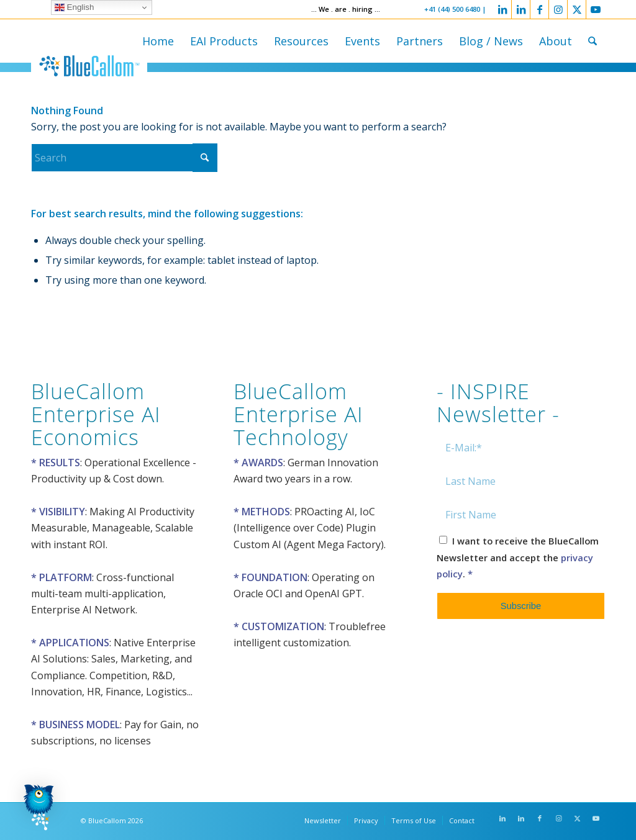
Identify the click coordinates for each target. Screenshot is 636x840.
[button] (39, 802)
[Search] (593, 41)
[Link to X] (577, 9)
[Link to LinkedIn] (502, 9)
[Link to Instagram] (558, 9)
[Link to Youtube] (596, 9)
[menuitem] (158, 41)
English (74, 7)
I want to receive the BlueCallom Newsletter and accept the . (518, 557)
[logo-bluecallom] (89, 66)
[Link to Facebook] (539, 9)
